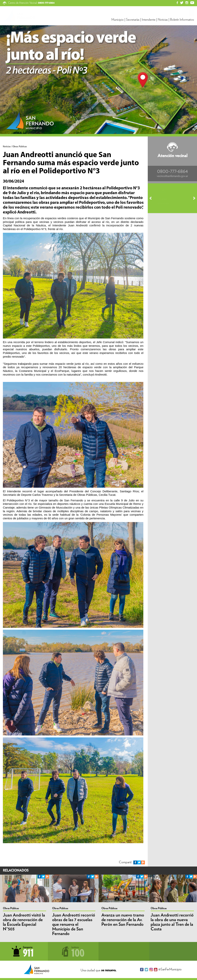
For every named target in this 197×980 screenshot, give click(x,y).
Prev (152, 198)
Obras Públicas (11, 908)
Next (192, 198)
